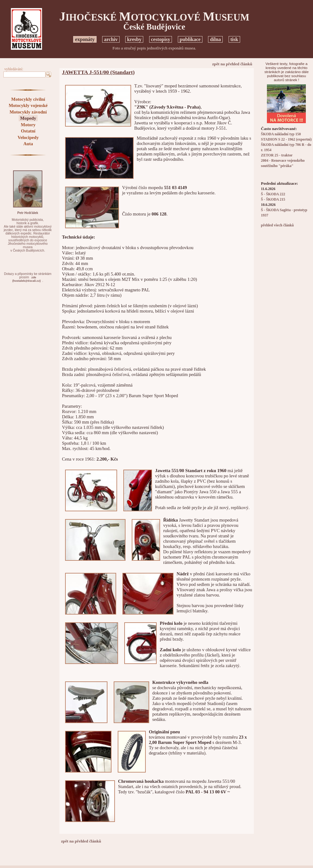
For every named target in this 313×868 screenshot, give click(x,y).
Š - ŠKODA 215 (273, 200)
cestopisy (161, 39)
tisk (234, 39)
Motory (28, 125)
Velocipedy (28, 137)
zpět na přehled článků (232, 64)
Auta (28, 144)
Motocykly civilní (28, 99)
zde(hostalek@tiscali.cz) (26, 279)
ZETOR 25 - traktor (277, 155)
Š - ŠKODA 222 (273, 194)
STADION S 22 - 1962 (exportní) (286, 139)
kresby (134, 39)
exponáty (85, 39)
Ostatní (28, 131)
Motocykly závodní (28, 112)
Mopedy (28, 118)
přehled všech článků (277, 225)
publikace (190, 39)
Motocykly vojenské (28, 105)
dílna (215, 39)
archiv (111, 39)
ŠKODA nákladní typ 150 (281, 134)
